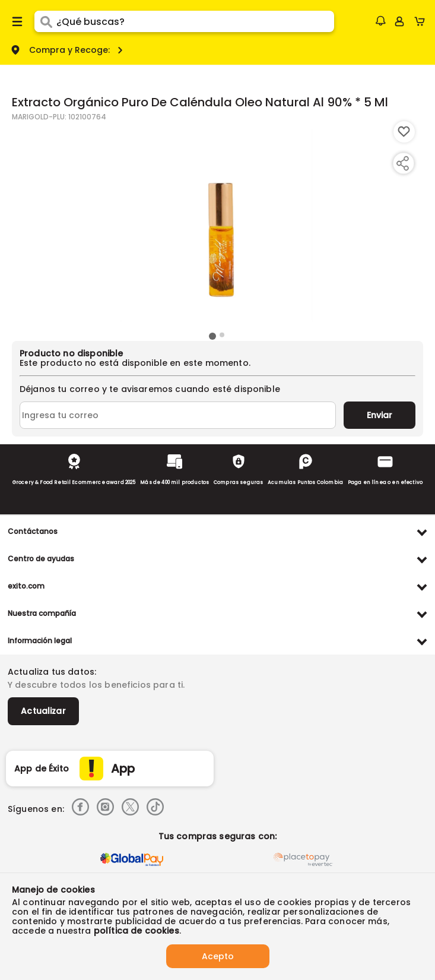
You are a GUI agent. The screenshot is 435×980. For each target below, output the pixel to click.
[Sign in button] (399, 21)
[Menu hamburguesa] (17, 21)
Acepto (218, 956)
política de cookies (136, 931)
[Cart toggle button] (422, 21)
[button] (380, 21)
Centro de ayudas (41, 559)
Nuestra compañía (42, 613)
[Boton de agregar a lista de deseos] (404, 132)
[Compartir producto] (402, 163)
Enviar (380, 415)
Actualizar (43, 711)
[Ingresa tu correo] (178, 415)
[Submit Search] (45, 21)
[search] (195, 21)
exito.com (26, 586)
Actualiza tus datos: (52, 672)
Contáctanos (33, 531)
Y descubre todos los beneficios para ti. (96, 685)
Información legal (40, 641)
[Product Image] (217, 225)
